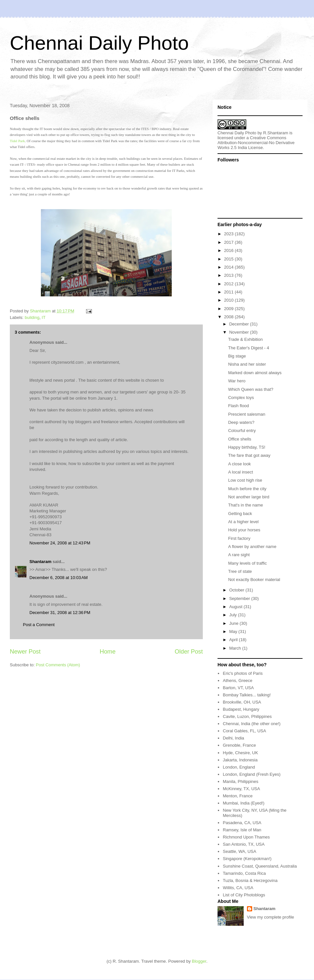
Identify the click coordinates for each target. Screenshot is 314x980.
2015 (229, 259)
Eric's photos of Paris (243, 673)
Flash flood (238, 406)
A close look (239, 464)
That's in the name (245, 505)
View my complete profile (270, 917)
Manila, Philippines (240, 781)
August (236, 607)
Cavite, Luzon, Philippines (247, 716)
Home (108, 652)
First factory (239, 538)
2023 (229, 234)
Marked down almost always (255, 373)
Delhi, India (233, 738)
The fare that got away (249, 455)
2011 (229, 292)
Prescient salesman (246, 414)
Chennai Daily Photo (99, 43)
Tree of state (240, 571)
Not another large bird (249, 497)
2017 (229, 242)
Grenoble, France (239, 745)
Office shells (240, 439)
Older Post (189, 652)
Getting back (240, 514)
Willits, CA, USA (238, 888)
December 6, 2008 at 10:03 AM (59, 578)
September (240, 598)
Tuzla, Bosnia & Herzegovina (250, 880)
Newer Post (25, 652)
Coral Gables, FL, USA (244, 731)
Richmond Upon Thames (246, 837)
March (236, 648)
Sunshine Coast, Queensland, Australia (260, 866)
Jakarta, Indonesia (240, 760)
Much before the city (247, 489)
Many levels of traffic (247, 563)
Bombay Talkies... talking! (247, 695)
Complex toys (241, 398)
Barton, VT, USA (238, 688)
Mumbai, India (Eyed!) (244, 803)
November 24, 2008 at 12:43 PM (60, 543)
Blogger (199, 961)
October (237, 590)
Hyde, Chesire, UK (240, 753)
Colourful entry (242, 431)
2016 (229, 250)
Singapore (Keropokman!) (247, 859)
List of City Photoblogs (244, 895)
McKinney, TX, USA (241, 789)
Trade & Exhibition (245, 339)
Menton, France (238, 796)
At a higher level (243, 522)
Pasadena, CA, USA (242, 823)
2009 (229, 309)
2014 (229, 267)
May (234, 631)
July (234, 615)
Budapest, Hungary (241, 709)
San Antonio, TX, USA (244, 844)
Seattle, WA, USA (239, 851)
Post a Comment (39, 625)
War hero (237, 381)
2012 (229, 284)
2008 (229, 317)
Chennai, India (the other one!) (252, 724)
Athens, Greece (237, 681)
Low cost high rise (245, 480)
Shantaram (40, 562)
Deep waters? (241, 422)
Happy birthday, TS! (247, 447)
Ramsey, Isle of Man (242, 830)
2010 (229, 300)
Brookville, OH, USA (242, 702)
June (235, 623)
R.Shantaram (276, 133)
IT (44, 317)
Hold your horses (244, 530)
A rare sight (239, 555)
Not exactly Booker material (254, 580)
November (240, 332)
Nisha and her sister (247, 364)
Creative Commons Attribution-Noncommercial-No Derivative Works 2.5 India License (256, 143)
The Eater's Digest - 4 (248, 348)
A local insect (240, 472)
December (240, 324)
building (32, 317)
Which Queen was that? (251, 389)
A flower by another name (252, 547)
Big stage (237, 356)
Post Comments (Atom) (58, 665)
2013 (229, 275)
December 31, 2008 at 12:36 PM (60, 613)
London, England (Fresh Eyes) (252, 774)
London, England (239, 767)
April (234, 640)
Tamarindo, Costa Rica (244, 873)
